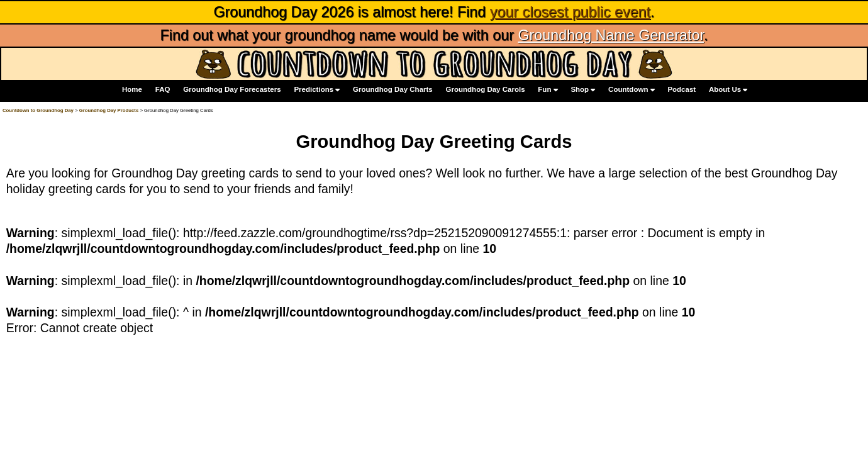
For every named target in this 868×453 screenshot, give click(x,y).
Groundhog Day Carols (486, 90)
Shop (583, 90)
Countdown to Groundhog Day (38, 110)
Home (132, 90)
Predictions (317, 90)
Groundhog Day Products (109, 110)
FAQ (163, 90)
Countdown (632, 90)
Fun (548, 90)
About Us (728, 90)
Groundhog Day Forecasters (232, 90)
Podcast (682, 90)
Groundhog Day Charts (393, 90)
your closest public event (570, 12)
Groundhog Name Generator (610, 35)
